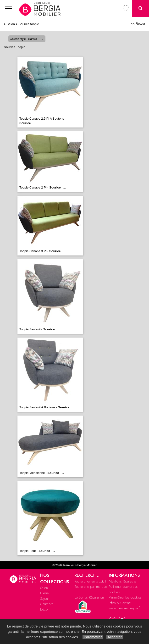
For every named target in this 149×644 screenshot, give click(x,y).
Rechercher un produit (90, 581)
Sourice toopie (29, 24)
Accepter (115, 637)
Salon (11, 24)
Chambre (47, 604)
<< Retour (138, 24)
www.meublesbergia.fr (125, 608)
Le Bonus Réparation (89, 597)
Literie (44, 593)
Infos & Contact (120, 603)
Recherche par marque (91, 587)
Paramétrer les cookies (125, 597)
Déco (44, 609)
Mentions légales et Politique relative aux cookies (123, 587)
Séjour (45, 599)
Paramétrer (93, 637)
